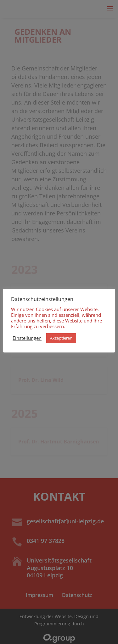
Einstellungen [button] (27, 338)
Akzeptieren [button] (61, 338)
